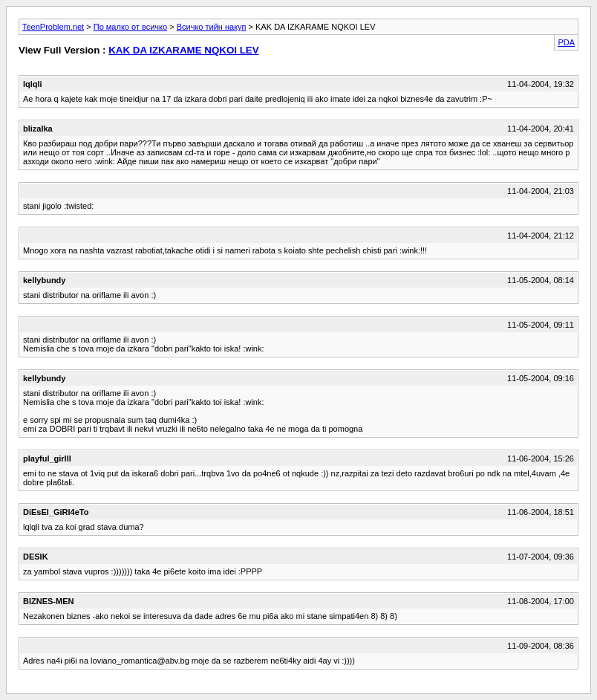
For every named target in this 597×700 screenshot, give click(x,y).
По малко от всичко (130, 27)
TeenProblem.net (53, 27)
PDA (566, 42)
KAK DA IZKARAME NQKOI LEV (183, 50)
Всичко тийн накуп (212, 27)
